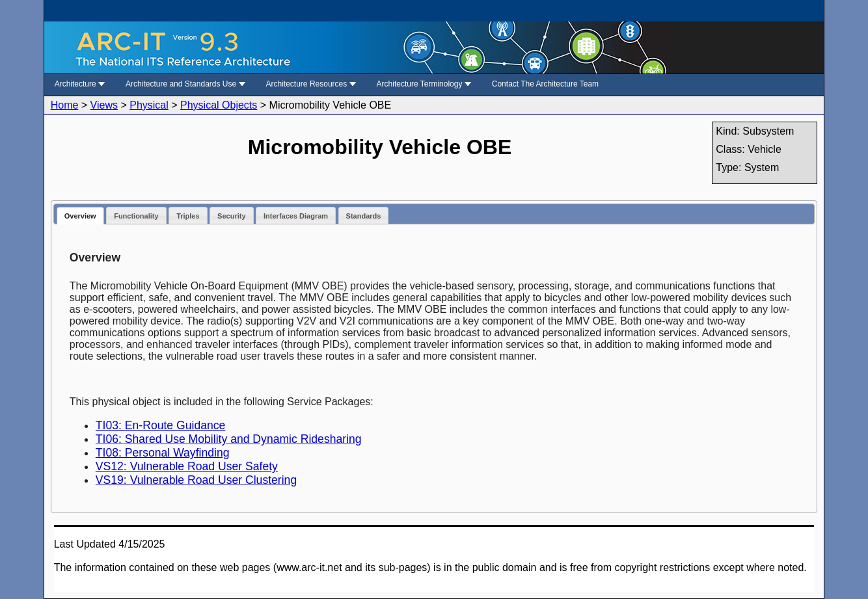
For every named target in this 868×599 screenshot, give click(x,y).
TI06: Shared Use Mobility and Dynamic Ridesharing (229, 439)
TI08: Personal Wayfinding (163, 453)
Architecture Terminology (424, 84)
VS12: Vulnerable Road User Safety (187, 466)
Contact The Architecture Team (545, 84)
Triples (188, 216)
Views (104, 105)
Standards (364, 216)
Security (231, 216)
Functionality (136, 216)
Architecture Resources (311, 84)
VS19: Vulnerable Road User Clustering (196, 480)
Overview (80, 216)
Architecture (80, 84)
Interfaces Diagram (296, 216)
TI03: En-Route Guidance (161, 425)
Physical (149, 105)
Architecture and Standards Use (185, 84)
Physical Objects (219, 105)
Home (65, 105)
